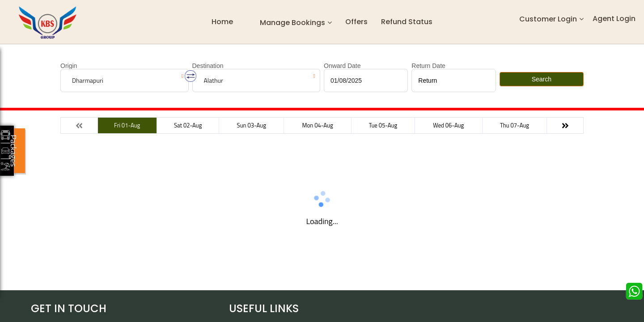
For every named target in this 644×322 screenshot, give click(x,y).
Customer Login (548, 19)
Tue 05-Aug (383, 125)
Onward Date (342, 66)
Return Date (428, 66)
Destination (208, 66)
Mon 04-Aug (318, 125)
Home (222, 22)
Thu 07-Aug (515, 125)
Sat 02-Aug (188, 125)
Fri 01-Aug (127, 125)
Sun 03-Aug (252, 125)
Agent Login (614, 19)
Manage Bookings (292, 22)
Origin (69, 66)
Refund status (407, 22)
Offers (356, 22)
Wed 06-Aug (448, 125)
